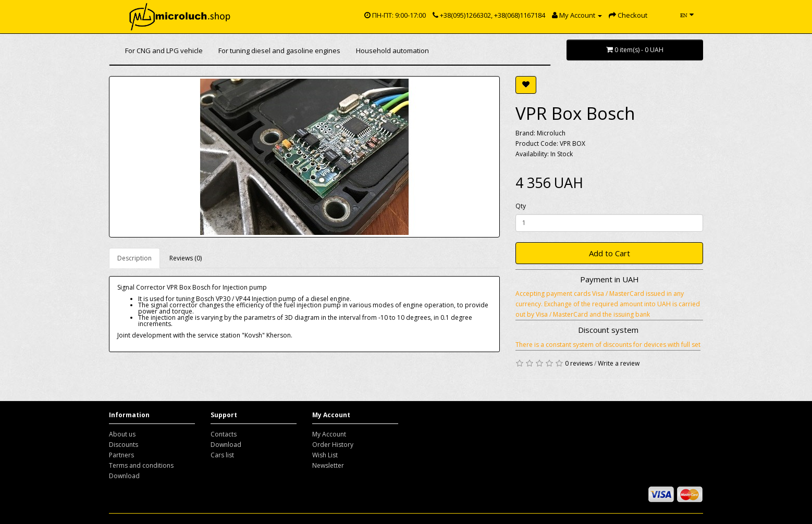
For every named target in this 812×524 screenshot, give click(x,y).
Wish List (325, 455)
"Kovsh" (253, 335)
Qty (521, 206)
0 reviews (579, 363)
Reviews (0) (186, 258)
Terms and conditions (141, 465)
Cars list (222, 455)
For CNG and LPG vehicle (164, 51)
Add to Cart (610, 253)
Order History (333, 445)
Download (124, 476)
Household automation (392, 51)
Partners (121, 455)
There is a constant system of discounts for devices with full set (608, 345)
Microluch (551, 133)
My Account (329, 434)
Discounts (124, 445)
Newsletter (328, 465)
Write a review (619, 363)
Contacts (224, 434)
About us (122, 434)
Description (134, 258)
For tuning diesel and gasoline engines (279, 51)
